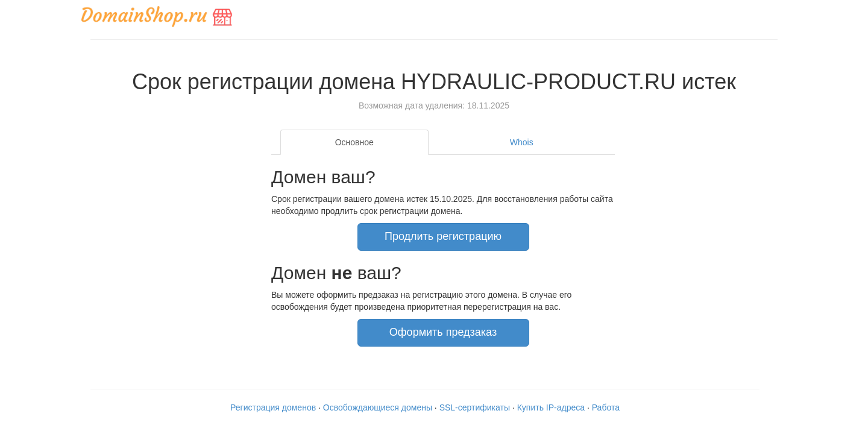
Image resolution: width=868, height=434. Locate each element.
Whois (522, 142)
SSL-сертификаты (475, 407)
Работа (606, 407)
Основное (354, 142)
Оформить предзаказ (443, 332)
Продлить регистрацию (443, 236)
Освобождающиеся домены (378, 407)
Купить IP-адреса (551, 407)
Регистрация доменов (273, 407)
